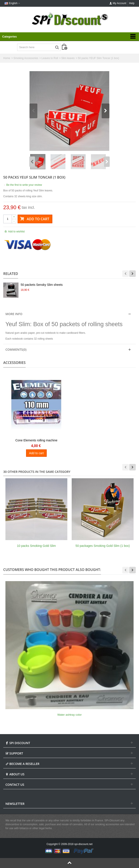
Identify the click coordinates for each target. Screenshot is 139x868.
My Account (118, 3)
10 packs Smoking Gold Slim (36, 546)
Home (7, 58)
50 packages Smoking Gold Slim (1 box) (103, 546)
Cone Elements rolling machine (36, 440)
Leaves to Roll (50, 58)
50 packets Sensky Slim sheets (42, 285)
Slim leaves (68, 58)
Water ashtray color (69, 715)
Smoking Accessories (26, 58)
